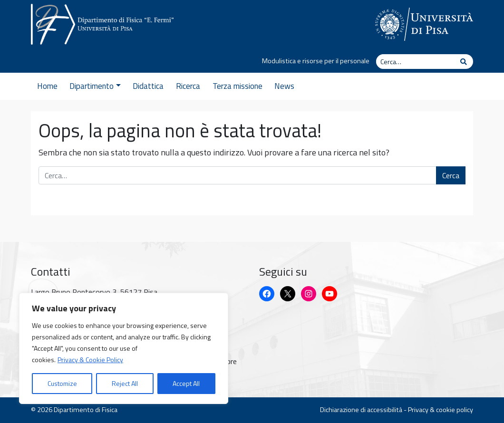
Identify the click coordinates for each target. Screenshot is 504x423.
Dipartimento (95, 86)
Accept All (186, 383)
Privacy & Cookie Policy (90, 360)
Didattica (148, 86)
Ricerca (188, 86)
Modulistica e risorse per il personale (316, 61)
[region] (124, 348)
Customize (62, 383)
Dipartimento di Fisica (86, 410)
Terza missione (237, 86)
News (284, 86)
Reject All (125, 383)
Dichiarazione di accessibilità (361, 410)
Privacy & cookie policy (441, 410)
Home (47, 86)
